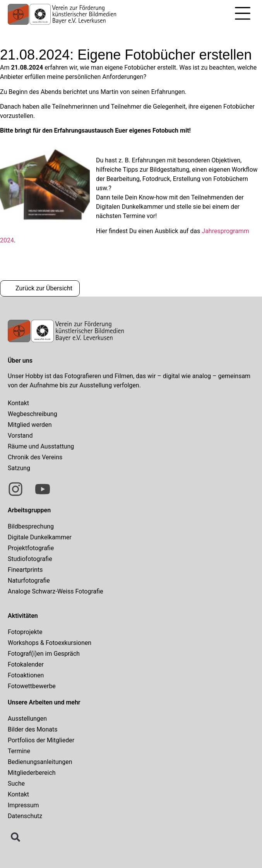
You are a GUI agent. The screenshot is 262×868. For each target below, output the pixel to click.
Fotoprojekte (25, 632)
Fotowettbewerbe (32, 686)
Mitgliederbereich (32, 773)
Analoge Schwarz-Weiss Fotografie (56, 591)
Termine (19, 751)
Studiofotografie (30, 559)
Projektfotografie (31, 548)
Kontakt (18, 403)
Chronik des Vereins (35, 457)
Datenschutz (25, 816)
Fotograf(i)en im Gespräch (44, 654)
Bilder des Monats (33, 729)
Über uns (20, 361)
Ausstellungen (27, 719)
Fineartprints (25, 570)
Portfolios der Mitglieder (41, 740)
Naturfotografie (29, 581)
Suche (16, 784)
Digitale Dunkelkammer (40, 537)
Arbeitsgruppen (29, 510)
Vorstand (20, 436)
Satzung (19, 468)
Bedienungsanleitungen (40, 762)
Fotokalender (26, 664)
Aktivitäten (23, 616)
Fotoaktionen (26, 675)
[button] (243, 15)
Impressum (23, 805)
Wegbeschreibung (33, 414)
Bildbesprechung (31, 526)
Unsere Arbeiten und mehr (44, 702)
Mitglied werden (30, 425)
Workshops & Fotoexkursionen (50, 643)
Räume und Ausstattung (41, 446)
